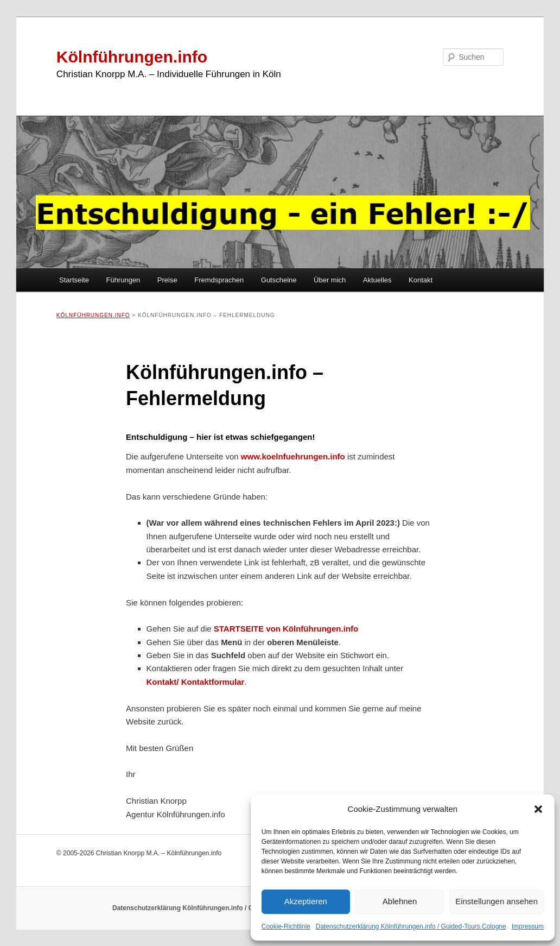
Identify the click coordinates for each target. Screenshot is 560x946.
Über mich (330, 280)
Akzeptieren (306, 901)
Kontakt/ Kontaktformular (196, 682)
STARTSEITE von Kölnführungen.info (286, 629)
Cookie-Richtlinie (286, 926)
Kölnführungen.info (132, 57)
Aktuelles (377, 280)
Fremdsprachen (219, 280)
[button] (538, 809)
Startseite (74, 280)
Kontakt (421, 280)
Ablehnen (400, 901)
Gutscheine (279, 280)
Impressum (528, 926)
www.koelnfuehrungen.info (293, 456)
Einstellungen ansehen (497, 901)
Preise (167, 280)
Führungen (123, 280)
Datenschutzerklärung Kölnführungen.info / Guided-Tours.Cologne (411, 926)
